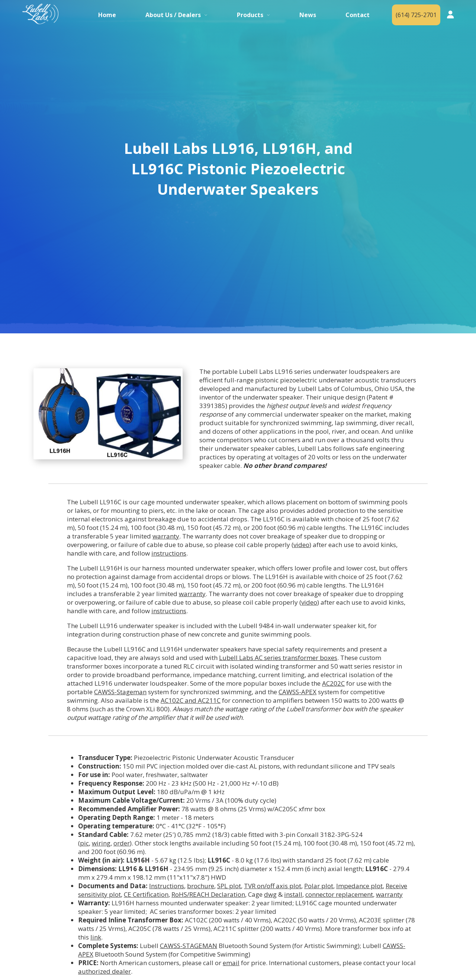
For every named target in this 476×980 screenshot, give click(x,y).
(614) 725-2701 (416, 15)
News (308, 15)
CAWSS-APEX (297, 692)
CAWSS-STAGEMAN (189, 946)
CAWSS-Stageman (120, 692)
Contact (358, 15)
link (96, 937)
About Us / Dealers (173, 15)
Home (107, 15)
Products (250, 15)
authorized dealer (104, 971)
